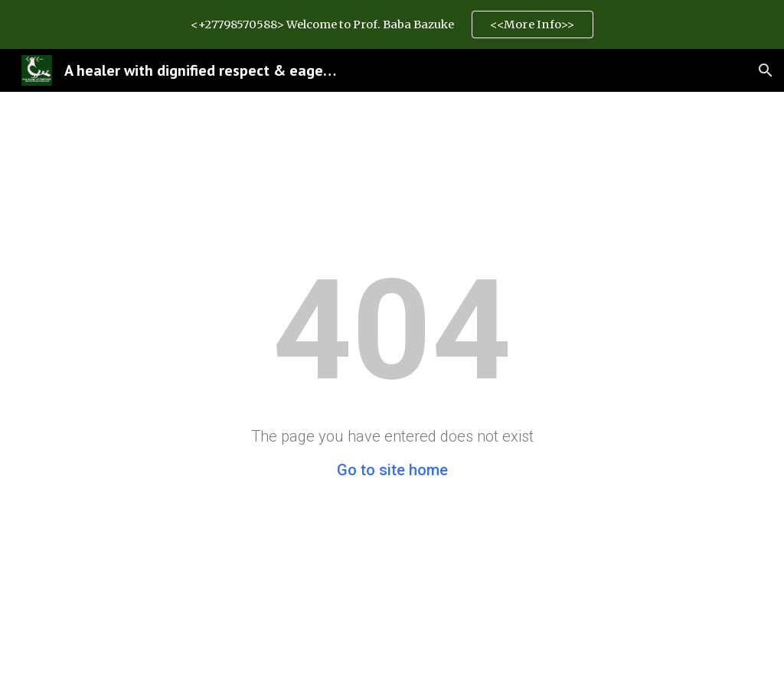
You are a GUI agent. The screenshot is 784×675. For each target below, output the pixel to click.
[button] (766, 70)
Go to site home (392, 470)
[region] (392, 24)
